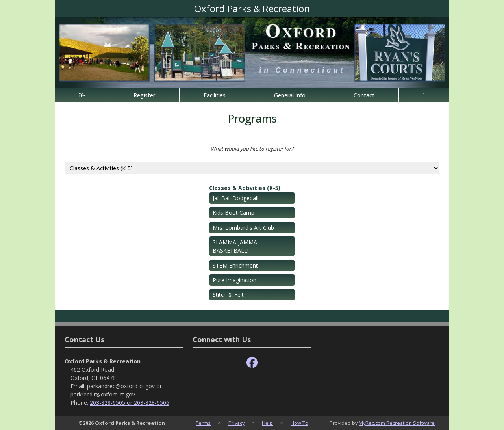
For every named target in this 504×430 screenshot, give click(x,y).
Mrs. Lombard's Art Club (243, 228)
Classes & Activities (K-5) (245, 188)
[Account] (424, 95)
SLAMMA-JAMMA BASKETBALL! (235, 246)
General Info (290, 95)
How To (299, 423)
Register (144, 95)
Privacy (236, 423)
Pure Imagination (234, 280)
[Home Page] (82, 95)
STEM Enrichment (235, 265)
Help (267, 423)
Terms (203, 423)
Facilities (215, 95)
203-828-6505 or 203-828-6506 (130, 403)
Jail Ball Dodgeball (235, 198)
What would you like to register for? (252, 149)
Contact (364, 95)
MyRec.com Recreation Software (397, 423)
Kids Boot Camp (233, 213)
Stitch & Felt (228, 295)
